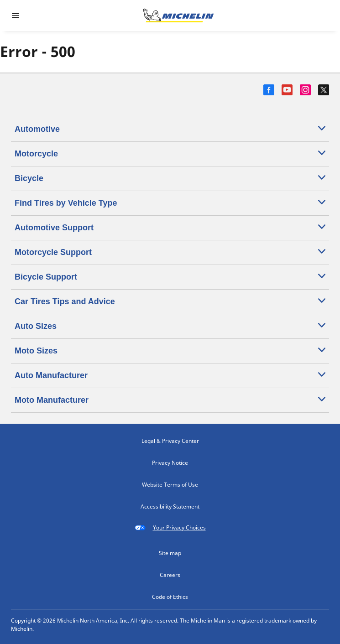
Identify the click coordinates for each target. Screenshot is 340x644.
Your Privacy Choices (170, 528)
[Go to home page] (178, 16)
